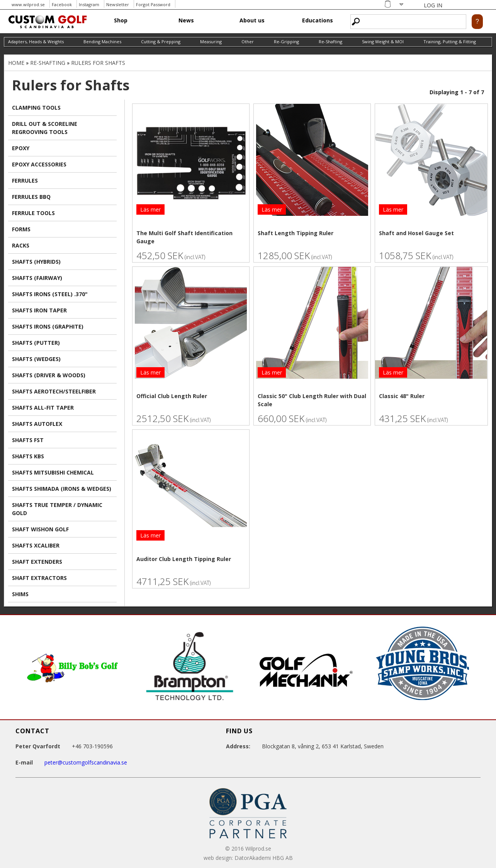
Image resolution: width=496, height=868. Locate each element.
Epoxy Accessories (39, 164)
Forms (21, 229)
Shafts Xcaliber (36, 545)
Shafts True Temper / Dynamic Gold (57, 509)
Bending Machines (102, 42)
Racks (21, 245)
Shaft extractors (39, 578)
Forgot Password (153, 4)
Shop (121, 20)
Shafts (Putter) (36, 343)
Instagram (89, 4)
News (186, 20)
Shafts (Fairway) (37, 278)
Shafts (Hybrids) (36, 262)
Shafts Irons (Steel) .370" (50, 294)
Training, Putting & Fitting (450, 42)
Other (248, 42)
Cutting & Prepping (161, 42)
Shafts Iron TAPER (39, 310)
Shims (20, 594)
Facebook (62, 4)
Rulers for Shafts (98, 63)
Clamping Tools (36, 108)
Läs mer (150, 209)
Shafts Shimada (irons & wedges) (62, 489)
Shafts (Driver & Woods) (49, 375)
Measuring (211, 42)
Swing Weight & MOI (383, 42)
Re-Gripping (286, 42)
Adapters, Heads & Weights (36, 42)
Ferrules (25, 181)
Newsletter (118, 4)
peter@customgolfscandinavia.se (86, 762)
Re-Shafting (330, 42)
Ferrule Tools (33, 213)
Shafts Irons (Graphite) (48, 326)
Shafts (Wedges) (36, 359)
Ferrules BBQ (31, 197)
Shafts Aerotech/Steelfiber (54, 391)
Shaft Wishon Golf (40, 529)
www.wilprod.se (28, 4)
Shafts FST (28, 440)
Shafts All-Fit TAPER (43, 408)
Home (16, 63)
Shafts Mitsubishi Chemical (53, 472)
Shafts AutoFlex (37, 424)
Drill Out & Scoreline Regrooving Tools (45, 128)
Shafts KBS (28, 456)
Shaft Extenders (37, 562)
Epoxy (21, 148)
